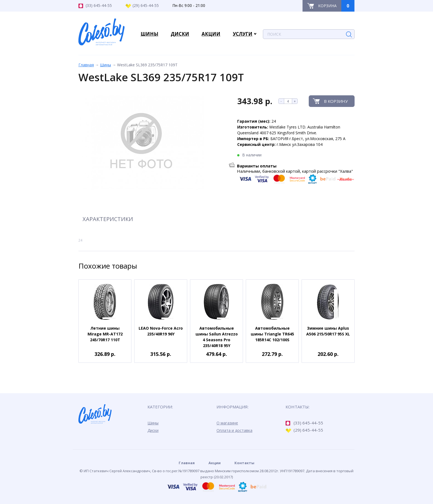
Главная (86, 65)
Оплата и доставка (234, 430)
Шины (105, 65)
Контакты (244, 463)
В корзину (336, 101)
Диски (153, 430)
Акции (215, 463)
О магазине (227, 423)
